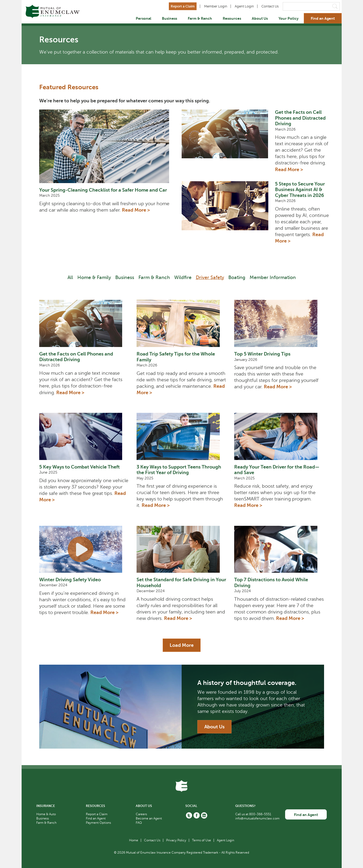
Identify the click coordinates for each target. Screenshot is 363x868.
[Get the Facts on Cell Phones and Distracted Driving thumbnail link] (228, 143)
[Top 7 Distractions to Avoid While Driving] (279, 549)
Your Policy (288, 18)
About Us (260, 18)
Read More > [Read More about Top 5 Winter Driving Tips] (278, 387)
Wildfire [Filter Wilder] (183, 277)
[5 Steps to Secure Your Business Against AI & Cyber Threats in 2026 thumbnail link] (228, 215)
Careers (141, 814)
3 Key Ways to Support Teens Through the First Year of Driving (179, 470)
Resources (232, 18)
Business (169, 18)
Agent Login (244, 6)
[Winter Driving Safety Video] (84, 549)
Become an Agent (149, 818)
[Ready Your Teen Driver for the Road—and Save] (279, 436)
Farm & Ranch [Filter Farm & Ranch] (154, 277)
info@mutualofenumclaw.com (257, 818)
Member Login (216, 6)
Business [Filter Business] (125, 277)
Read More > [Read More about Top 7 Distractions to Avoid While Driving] (290, 618)
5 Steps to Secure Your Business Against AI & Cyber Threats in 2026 (300, 190)
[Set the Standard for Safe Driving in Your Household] (181, 549)
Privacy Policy (176, 840)
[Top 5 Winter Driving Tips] (279, 323)
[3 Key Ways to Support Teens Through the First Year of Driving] (181, 436)
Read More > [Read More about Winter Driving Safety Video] (104, 612)
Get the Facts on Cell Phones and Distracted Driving (300, 118)
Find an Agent (323, 18)
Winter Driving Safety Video (70, 580)
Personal (143, 18)
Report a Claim (183, 6)
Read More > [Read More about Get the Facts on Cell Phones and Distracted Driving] (289, 169)
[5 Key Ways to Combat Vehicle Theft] (84, 436)
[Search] (311, 6)
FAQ (139, 823)
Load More (182, 645)
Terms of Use (202, 840)
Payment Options (98, 823)
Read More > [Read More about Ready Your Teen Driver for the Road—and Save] (248, 505)
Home (134, 840)
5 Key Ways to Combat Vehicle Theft (79, 467)
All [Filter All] (70, 277)
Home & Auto (46, 814)
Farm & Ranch (200, 18)
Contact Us (270, 6)
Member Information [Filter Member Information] (273, 277)
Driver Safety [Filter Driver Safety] (210, 277)
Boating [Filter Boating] (237, 277)
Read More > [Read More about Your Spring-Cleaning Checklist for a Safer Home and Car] (136, 210)
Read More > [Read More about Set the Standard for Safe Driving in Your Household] (178, 618)
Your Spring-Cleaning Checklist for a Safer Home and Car (103, 190)
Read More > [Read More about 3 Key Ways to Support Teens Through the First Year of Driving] (156, 505)
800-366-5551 (260, 814)
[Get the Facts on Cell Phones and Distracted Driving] (84, 323)
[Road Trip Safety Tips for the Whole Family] (181, 323)
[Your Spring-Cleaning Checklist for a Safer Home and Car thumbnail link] (107, 146)
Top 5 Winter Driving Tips (262, 354)
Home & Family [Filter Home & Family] (94, 277)
